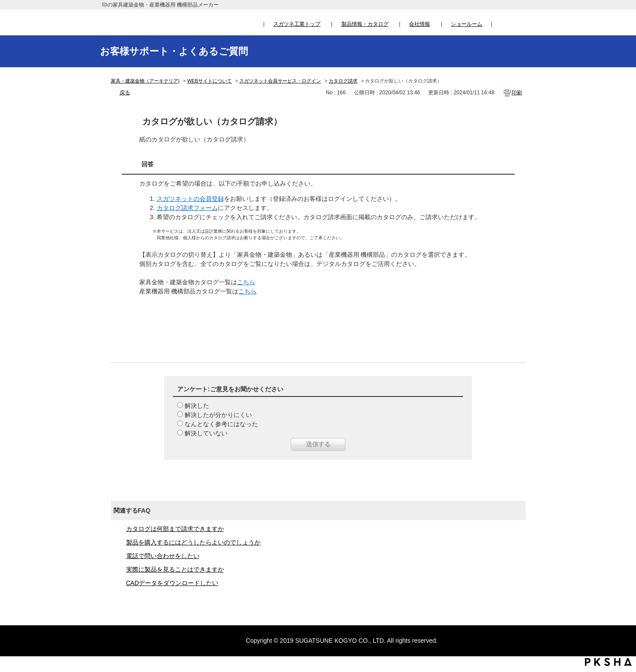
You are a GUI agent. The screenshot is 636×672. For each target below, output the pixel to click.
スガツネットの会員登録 (190, 199)
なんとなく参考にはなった (221, 424)
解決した (197, 406)
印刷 (517, 93)
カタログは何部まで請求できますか (175, 529)
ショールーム (467, 24)
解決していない (206, 433)
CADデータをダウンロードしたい (172, 583)
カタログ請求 (343, 81)
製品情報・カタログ (365, 24)
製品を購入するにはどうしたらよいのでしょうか (193, 542)
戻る (125, 93)
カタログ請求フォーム (187, 208)
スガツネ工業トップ (297, 24)
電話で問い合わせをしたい (163, 556)
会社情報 (419, 24)
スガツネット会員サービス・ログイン (280, 81)
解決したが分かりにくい (218, 415)
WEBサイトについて (210, 81)
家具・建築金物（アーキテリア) (145, 81)
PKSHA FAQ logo (608, 662)
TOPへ (621, 584)
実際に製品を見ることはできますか (175, 569)
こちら (246, 282)
